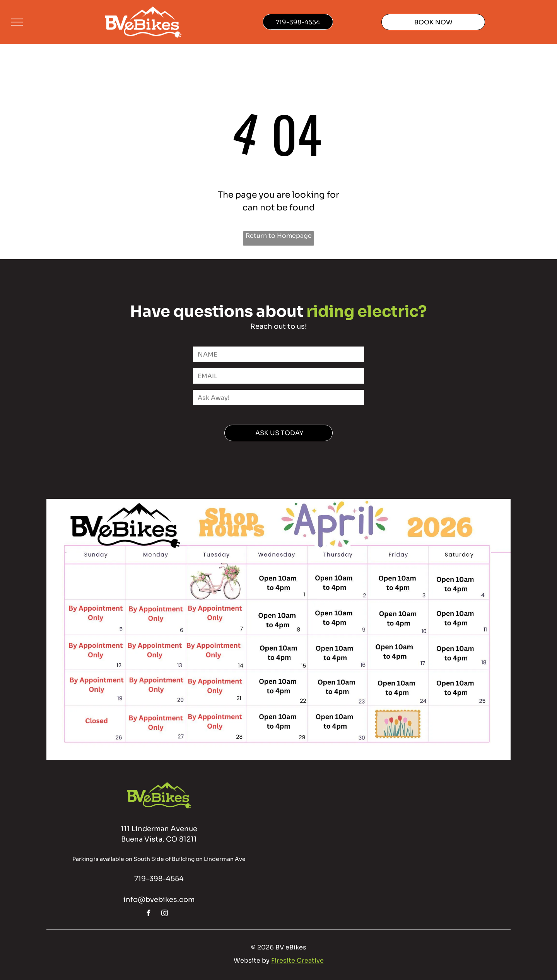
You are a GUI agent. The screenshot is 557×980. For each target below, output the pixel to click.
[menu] (17, 22)
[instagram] (165, 914)
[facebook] (149, 914)
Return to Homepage (279, 236)
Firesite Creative (297, 960)
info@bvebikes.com (159, 900)
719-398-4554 (159, 879)
